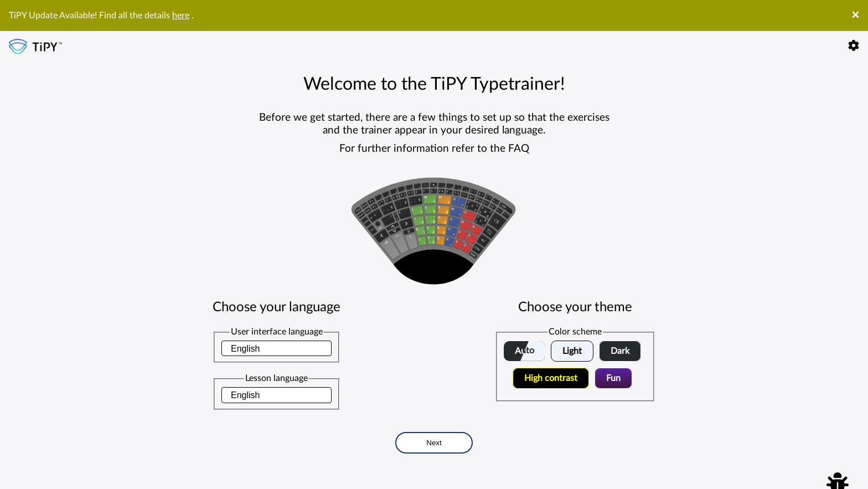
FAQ (519, 149)
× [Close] (855, 16)
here (181, 16)
